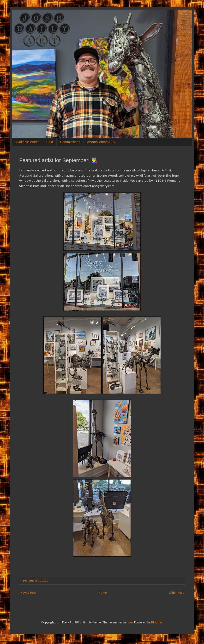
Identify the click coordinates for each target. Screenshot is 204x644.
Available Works (27, 142)
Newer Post (28, 593)
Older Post (176, 593)
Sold (50, 142)
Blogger (157, 623)
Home (103, 593)
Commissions (70, 142)
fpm (130, 623)
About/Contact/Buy (101, 142)
